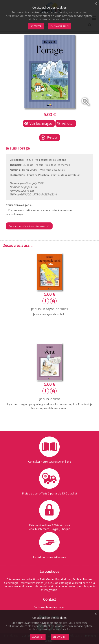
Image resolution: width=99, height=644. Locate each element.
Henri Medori (30, 170)
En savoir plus (59, 26)
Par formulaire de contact (50, 607)
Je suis (30, 160)
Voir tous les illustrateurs (66, 175)
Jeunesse (28, 165)
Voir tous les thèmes (58, 165)
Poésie (39, 165)
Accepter (38, 637)
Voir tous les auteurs (52, 170)
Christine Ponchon (38, 175)
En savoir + (60, 637)
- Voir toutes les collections (50, 160)
